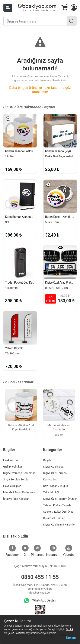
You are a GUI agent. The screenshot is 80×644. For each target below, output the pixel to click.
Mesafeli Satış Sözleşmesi (19, 492)
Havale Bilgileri (12, 486)
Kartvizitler (50, 479)
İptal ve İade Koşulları (16, 499)
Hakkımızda (10, 460)
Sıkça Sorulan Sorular (16, 479)
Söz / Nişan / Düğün (56, 486)
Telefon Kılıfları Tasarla (57, 505)
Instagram (53, 551)
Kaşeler (48, 460)
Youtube (69, 551)
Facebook (12, 551)
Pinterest (37, 551)
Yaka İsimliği (51, 492)
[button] (74, 8)
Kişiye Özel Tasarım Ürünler (60, 499)
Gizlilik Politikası (13, 467)
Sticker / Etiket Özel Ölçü (58, 512)
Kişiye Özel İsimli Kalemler (59, 525)
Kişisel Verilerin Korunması (20, 473)
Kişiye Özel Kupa (54, 467)
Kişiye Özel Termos (55, 473)
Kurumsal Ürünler (54, 518)
